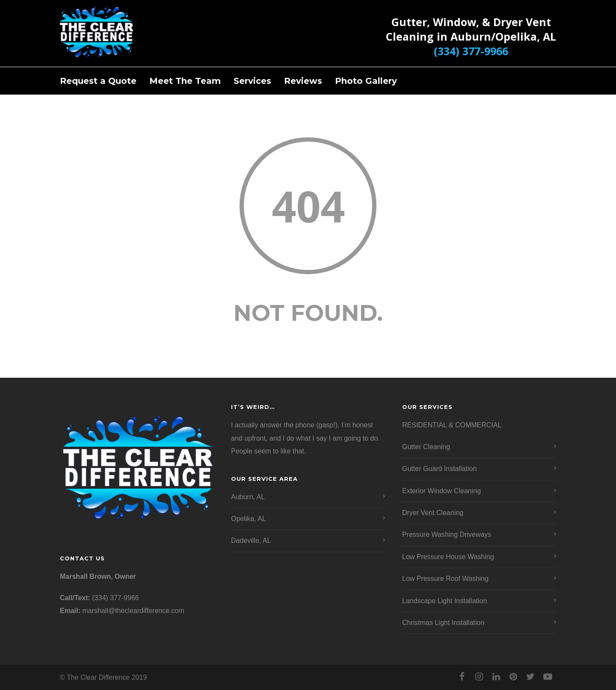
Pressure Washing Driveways (447, 535)
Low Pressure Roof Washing (445, 579)
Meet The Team (185, 81)
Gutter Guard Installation (439, 469)
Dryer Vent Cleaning (433, 513)
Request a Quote (98, 81)
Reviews (303, 81)
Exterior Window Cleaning (441, 491)
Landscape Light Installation (444, 601)
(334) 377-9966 (471, 51)
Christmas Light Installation (443, 623)
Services (252, 81)
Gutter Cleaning (426, 447)
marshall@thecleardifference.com (133, 611)
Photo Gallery (366, 81)
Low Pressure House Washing (448, 557)
